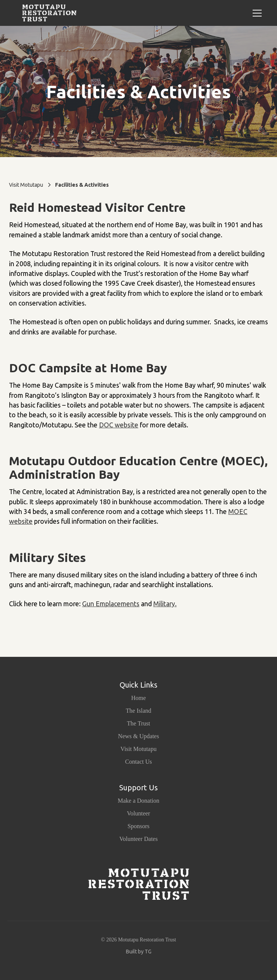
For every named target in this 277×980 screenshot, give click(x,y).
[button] (256, 13)
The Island (139, 711)
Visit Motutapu (138, 749)
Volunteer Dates (138, 839)
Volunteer (139, 813)
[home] (48, 13)
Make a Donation (138, 801)
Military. (165, 604)
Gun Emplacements (111, 604)
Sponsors (138, 826)
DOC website (119, 425)
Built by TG (139, 952)
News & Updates (138, 736)
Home (138, 698)
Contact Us (139, 762)
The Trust (139, 723)
